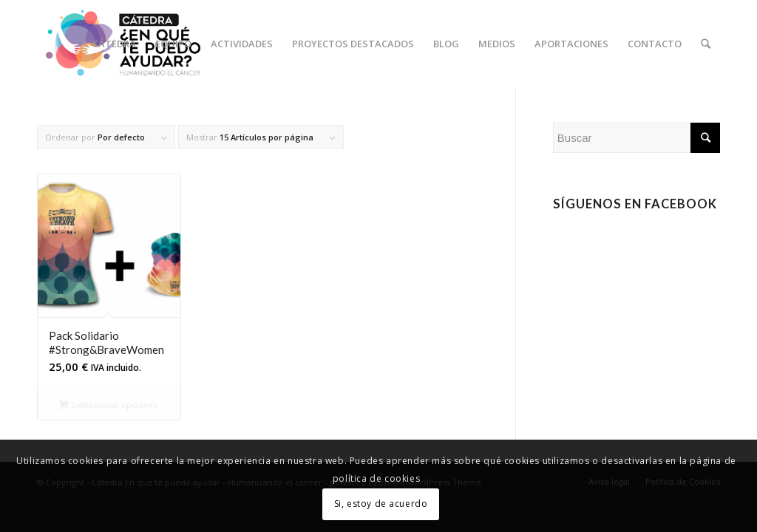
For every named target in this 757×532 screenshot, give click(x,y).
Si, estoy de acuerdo (381, 504)
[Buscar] (706, 44)
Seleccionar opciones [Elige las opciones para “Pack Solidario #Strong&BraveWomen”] (109, 405)
